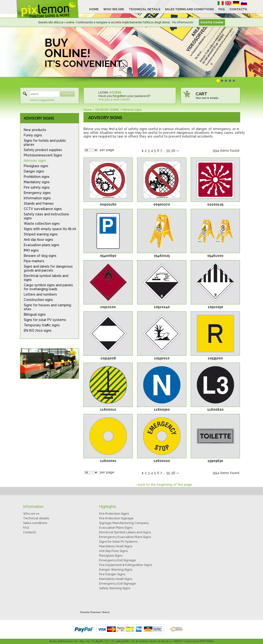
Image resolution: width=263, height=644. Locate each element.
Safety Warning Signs (115, 588)
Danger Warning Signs (116, 570)
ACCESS (115, 92)
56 (173, 151)
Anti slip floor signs (38, 240)
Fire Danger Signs (112, 574)
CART (201, 94)
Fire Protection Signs (114, 514)
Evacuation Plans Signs (116, 528)
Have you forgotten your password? (124, 96)
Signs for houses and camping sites (47, 307)
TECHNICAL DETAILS (144, 9)
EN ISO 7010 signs (38, 331)
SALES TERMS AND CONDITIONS (189, 9)
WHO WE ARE (114, 9)
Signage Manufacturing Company (124, 523)
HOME (94, 9)
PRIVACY (179, 641)
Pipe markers (34, 261)
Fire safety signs (37, 187)
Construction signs (38, 300)
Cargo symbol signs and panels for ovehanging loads (48, 287)
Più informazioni (183, 22)
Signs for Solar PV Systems (118, 542)
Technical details (36, 518)
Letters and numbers (40, 294)
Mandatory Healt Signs (116, 546)
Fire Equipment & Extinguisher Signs (126, 565)
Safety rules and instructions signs (46, 216)
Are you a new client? (114, 99)
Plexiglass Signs (111, 556)
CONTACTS (238, 9)
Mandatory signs (37, 182)
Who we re (31, 514)
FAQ (222, 9)
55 (168, 151)
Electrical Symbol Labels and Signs (125, 532)
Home (88, 110)
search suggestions (42, 100)
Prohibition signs (37, 177)
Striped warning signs (41, 234)
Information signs (37, 198)
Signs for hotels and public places (45, 143)
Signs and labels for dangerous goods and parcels (48, 268)
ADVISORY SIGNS (39, 118)
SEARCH (67, 94)
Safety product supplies (43, 150)
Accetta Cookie (212, 22)
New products (35, 130)
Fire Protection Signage (116, 518)
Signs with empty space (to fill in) (50, 229)
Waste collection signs (42, 224)
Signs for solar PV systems (45, 320)
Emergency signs (37, 193)
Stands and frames (39, 203)
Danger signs (34, 171)
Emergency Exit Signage (118, 560)
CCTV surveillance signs (43, 209)
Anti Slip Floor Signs (113, 551)
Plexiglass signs (36, 166)
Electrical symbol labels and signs (46, 278)
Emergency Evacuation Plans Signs (125, 537)
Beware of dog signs (40, 256)
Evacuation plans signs (42, 245)
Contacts (29, 532)
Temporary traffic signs (42, 325)
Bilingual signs (35, 314)
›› (178, 151)
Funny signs (33, 135)
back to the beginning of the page (165, 485)
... (164, 151)
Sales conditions (35, 523)
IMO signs (31, 250)
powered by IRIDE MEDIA (200, 641)
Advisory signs (35, 161)
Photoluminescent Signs (43, 155)
